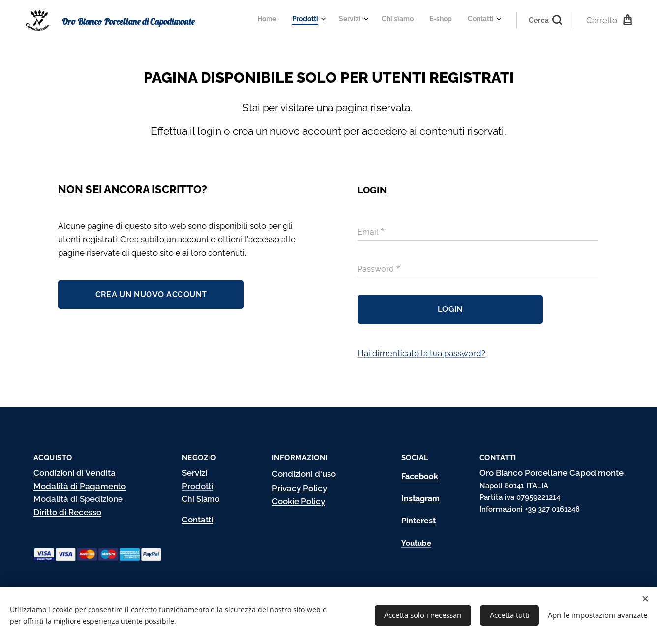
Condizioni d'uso (304, 474)
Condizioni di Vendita (75, 473)
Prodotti (198, 486)
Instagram (420, 499)
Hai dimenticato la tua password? (421, 353)
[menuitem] (408, 20)
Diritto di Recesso (67, 512)
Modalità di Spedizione (78, 499)
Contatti (198, 519)
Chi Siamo (201, 499)
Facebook (420, 476)
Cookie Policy (299, 501)
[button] (545, 20)
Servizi (194, 473)
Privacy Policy (299, 488)
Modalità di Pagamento (80, 486)
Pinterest (418, 521)
